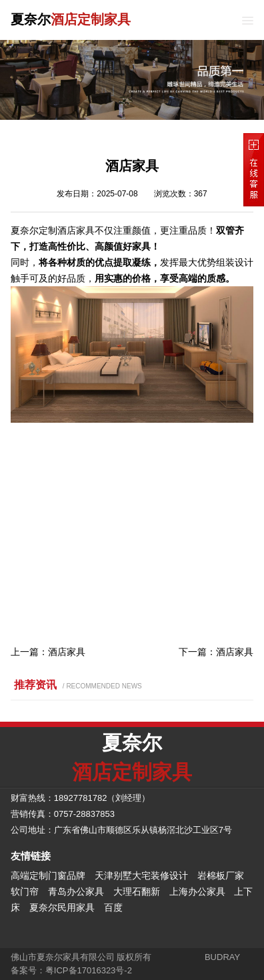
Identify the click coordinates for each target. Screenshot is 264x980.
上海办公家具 (197, 891)
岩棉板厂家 (221, 875)
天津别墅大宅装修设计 (141, 875)
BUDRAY (222, 957)
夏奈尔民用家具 (62, 907)
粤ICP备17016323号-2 (89, 970)
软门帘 (25, 891)
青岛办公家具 (76, 891)
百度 (113, 907)
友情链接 (31, 856)
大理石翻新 (137, 891)
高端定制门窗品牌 (48, 875)
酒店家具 (67, 652)
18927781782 (81, 798)
